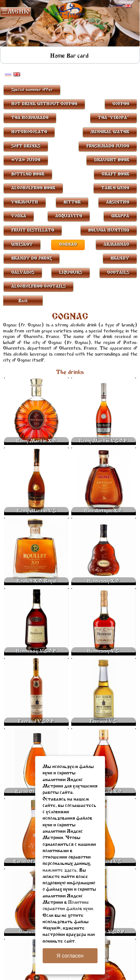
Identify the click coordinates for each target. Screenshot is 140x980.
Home (57, 56)
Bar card (77, 56)
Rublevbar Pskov (70, 10)
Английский (128, 6)
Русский (119, 6)
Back (23, 301)
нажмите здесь (60, 870)
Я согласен (70, 956)
